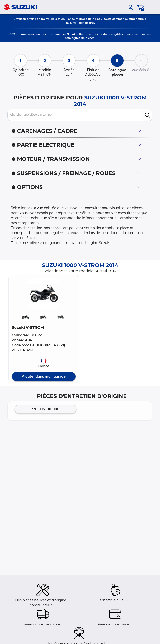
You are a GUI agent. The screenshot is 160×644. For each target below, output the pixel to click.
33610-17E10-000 (45, 409)
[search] (147, 115)
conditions (87, 23)
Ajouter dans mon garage (44, 376)
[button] (44, 293)
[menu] (152, 7)
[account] (131, 7)
